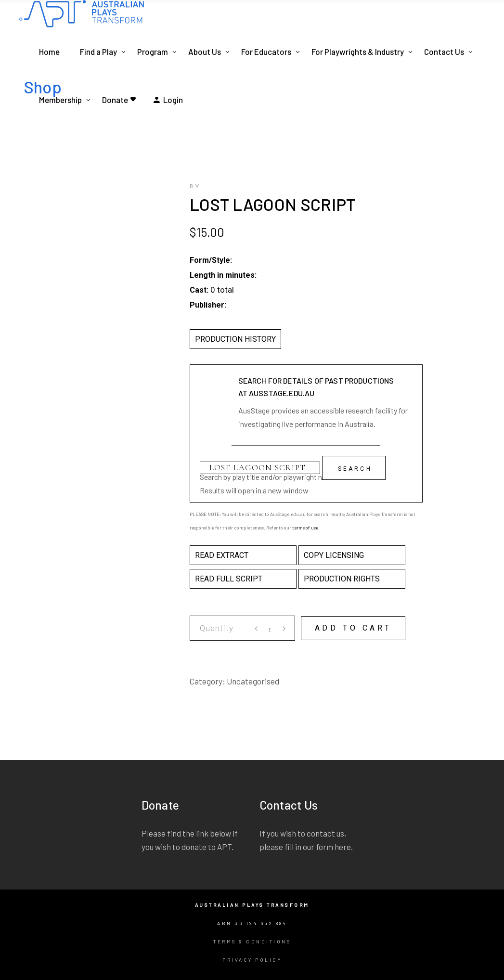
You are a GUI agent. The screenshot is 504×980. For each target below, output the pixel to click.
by (195, 187)
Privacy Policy (252, 960)
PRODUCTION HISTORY (235, 339)
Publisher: (208, 305)
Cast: (199, 290)
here (343, 847)
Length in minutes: (223, 275)
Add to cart (353, 628)
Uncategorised (253, 681)
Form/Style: (211, 260)
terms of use (305, 528)
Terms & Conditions (252, 941)
